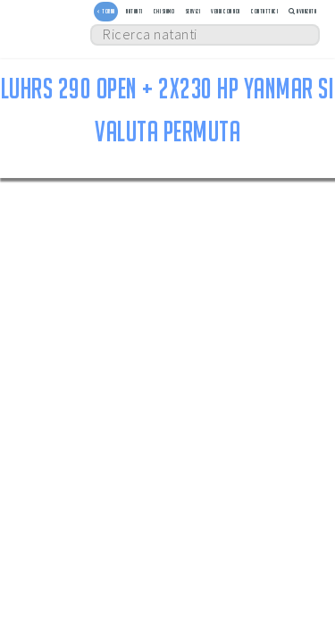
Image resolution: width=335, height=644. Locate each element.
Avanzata (302, 11)
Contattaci (264, 11)
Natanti (134, 11)
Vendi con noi (226, 11)
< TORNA (106, 11)
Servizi (193, 11)
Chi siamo (164, 11)
